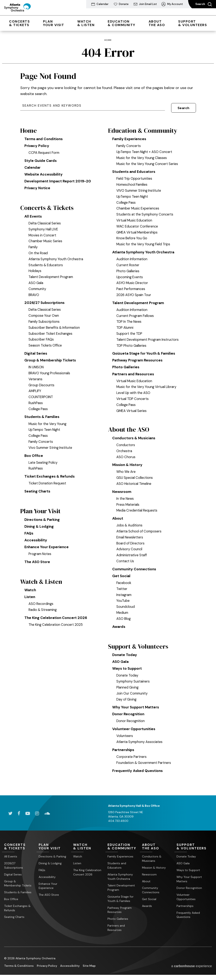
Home (108, 40)
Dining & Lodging (39, 525)
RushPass (36, 401)
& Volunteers (193, 23)
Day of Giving (127, 698)
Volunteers (125, 735)
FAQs (29, 532)
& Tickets (19, 23)
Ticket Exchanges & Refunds (50, 474)
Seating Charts (38, 490)
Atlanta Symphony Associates (140, 741)
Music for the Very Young (48, 422)
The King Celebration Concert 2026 (57, 618)
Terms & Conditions (19, 966)
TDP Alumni (125, 324)
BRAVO (34, 292)
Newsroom (122, 489)
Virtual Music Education (134, 217)
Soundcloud (126, 605)
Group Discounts (42, 383)
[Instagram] (37, 813)
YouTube (123, 599)
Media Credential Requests (138, 508)
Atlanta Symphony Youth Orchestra (56, 256)
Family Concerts (41, 440)
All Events (33, 214)
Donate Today (125, 654)
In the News (126, 496)
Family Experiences (130, 135)
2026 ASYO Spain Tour (134, 291)
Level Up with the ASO (134, 390)
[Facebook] (19, 813)
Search (204, 4)
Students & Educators (46, 262)
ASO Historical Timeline (134, 481)
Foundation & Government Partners (144, 762)
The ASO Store (38, 561)
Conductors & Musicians (135, 436)
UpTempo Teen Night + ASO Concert (145, 148)
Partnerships (124, 749)
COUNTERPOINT (42, 395)
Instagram (124, 593)
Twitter (122, 587)
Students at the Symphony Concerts (145, 211)
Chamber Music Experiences (139, 205)
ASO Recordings (41, 604)
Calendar (33, 164)
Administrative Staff (132, 553)
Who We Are (126, 469)
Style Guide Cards (41, 157)
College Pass (38, 407)
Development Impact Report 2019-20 (58, 178)
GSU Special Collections (135, 475)
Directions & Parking (43, 518)
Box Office (34, 454)
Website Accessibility (44, 171)
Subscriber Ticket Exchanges (51, 331)
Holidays (35, 268)
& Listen (86, 23)
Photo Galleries (128, 267)
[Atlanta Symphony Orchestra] (20, 11)
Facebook (124, 581)
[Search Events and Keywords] (93, 106)
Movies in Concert (43, 232)
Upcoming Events (130, 273)
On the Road (38, 250)
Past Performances (131, 285)
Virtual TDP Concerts (133, 396)
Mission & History (128, 462)
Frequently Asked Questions (138, 770)
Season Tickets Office (46, 343)
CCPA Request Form (45, 149)
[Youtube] (28, 813)
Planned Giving (128, 686)
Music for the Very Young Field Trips (144, 241)
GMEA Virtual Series (132, 408)
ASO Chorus (126, 454)
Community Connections (135, 567)
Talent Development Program (52, 274)
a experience (192, 966)
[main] (108, 413)
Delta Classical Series (45, 221)
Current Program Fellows (136, 312)
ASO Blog (124, 617)
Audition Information (132, 255)
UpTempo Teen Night (45, 428)
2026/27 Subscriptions (45, 300)
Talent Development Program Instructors (149, 336)
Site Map (89, 966)
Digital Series (36, 351)
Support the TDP (130, 330)
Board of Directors (131, 541)
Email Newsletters (131, 535)
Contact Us (125, 559)
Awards (119, 625)
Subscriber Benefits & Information (55, 325)
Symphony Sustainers (133, 680)
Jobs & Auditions (129, 523)
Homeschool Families (133, 181)
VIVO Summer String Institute (140, 187)
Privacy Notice (38, 185)
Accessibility (36, 539)
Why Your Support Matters (136, 706)
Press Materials (128, 502)
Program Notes (41, 553)
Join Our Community (132, 692)
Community (38, 286)
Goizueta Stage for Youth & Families (144, 350)
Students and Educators (135, 168)
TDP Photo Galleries (132, 342)
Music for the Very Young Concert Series (148, 160)
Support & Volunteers (139, 645)
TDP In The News (130, 318)
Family (33, 244)
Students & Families (42, 415)
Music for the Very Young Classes (142, 154)
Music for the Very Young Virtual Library (147, 384)
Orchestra (124, 448)
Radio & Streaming (43, 610)
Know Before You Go (132, 235)
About (118, 516)
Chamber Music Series (46, 238)
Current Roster (128, 261)
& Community (122, 23)
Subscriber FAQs (41, 337)
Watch (30, 590)
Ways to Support (127, 667)
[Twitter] (10, 813)
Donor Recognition (129, 713)
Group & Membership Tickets (51, 358)
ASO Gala (36, 280)
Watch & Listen (42, 581)
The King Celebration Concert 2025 (56, 625)
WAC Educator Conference (138, 223)
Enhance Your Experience (47, 546)
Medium (123, 611)
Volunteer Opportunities (134, 728)
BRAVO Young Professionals (50, 371)
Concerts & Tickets (48, 205)
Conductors (126, 442)
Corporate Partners (132, 756)
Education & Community (144, 126)
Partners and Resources (134, 371)
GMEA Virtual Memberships (138, 229)
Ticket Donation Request (48, 482)
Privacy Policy (37, 142)
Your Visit (54, 23)
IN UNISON (37, 365)
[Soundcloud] (47, 813)
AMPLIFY (35, 389)
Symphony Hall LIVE (44, 226)
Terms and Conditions (44, 135)
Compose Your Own (44, 313)
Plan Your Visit (41, 510)
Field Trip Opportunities (135, 175)
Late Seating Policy (43, 461)
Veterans (36, 377)
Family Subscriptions (44, 319)
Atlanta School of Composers (139, 529)
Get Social (122, 574)
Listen (30, 597)
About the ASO (129, 427)
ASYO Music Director (132, 279)
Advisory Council (129, 547)
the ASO (157, 23)
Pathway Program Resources (138, 357)
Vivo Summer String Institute (51, 445)
